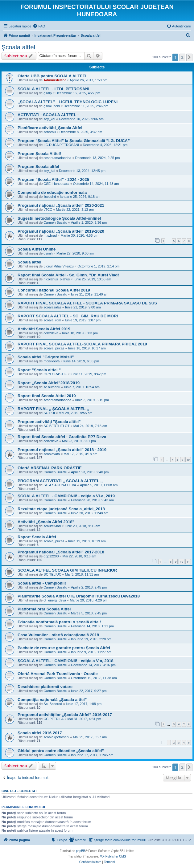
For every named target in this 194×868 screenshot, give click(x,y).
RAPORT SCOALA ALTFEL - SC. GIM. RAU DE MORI (68, 316)
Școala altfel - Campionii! (42, 583)
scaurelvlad (52, 526)
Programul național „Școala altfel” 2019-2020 (61, 231)
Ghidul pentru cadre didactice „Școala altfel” (61, 751)
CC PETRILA (54, 719)
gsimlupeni (52, 106)
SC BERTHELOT (56, 426)
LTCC (48, 210)
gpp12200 (51, 556)
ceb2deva (51, 333)
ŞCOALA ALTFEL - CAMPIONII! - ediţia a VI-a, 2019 (66, 496)
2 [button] (182, 57)
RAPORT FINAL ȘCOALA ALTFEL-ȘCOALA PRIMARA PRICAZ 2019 (82, 344)
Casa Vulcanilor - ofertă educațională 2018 (58, 635)
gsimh (48, 253)
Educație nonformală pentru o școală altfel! (59, 622)
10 (188, 460)
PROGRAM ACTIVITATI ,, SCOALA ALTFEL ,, (60, 481)
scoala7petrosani (56, 737)
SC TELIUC (52, 574)
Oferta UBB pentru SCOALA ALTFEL (53, 76)
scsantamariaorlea (57, 158)
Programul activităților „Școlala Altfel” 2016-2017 (65, 715)
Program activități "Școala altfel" (49, 422)
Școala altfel (29, 262)
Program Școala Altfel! (39, 154)
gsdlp (47, 93)
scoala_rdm (52, 320)
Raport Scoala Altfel (37, 537)
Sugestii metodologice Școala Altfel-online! (59, 218)
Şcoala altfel (18, 47)
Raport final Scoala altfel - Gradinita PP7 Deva (62, 437)
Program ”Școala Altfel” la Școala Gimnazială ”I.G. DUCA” (74, 141)
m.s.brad (50, 235)
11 (188, 562)
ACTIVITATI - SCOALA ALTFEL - (48, 115)
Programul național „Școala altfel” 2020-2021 (61, 205)
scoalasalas (52, 307)
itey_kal (49, 119)
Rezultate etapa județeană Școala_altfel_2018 (61, 509)
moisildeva (52, 361)
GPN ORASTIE (55, 374)
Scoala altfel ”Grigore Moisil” (46, 357)
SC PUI (49, 413)
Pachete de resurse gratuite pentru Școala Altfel (64, 648)
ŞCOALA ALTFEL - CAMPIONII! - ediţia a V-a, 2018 (66, 661)
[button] (189, 57)
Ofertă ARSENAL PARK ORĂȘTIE (50, 468)
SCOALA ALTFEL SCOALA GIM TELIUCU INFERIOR (67, 570)
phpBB (80, 851)
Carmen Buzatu (55, 222)
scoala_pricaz (54, 348)
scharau (50, 132)
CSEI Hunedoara (56, 184)
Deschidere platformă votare (45, 687)
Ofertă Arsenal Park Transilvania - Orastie (58, 674)
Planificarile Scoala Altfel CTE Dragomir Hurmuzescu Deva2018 (79, 596)
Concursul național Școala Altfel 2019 (54, 290)
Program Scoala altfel (38, 167)
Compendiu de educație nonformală (52, 192)
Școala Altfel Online (37, 249)
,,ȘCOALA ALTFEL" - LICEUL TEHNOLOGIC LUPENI (68, 102)
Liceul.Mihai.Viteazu (59, 266)
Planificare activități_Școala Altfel (50, 128)
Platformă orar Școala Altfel (44, 609)
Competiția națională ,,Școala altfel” (52, 700)
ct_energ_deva (55, 600)
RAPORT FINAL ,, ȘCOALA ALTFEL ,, (53, 409)
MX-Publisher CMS (113, 856)
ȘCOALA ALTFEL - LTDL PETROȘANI (53, 89)
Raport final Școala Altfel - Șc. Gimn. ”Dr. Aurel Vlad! (68, 275)
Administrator (55, 80)
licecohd (50, 197)
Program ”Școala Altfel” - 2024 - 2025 (53, 179)
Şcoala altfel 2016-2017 (40, 733)
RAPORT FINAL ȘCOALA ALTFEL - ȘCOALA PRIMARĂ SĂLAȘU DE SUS (87, 303)
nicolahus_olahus (57, 279)
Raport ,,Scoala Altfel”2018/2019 (49, 383)
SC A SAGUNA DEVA (60, 485)
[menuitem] (39, 26)
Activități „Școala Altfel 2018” (46, 522)
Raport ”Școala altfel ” (39, 370)
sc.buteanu (52, 387)
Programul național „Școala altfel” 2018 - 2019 (62, 450)
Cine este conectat (19, 791)
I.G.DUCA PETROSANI (61, 145)
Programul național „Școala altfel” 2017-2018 (61, 552)
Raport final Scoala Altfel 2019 (47, 396)
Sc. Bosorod (53, 704)
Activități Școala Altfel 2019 (44, 329)
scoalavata (52, 454)
